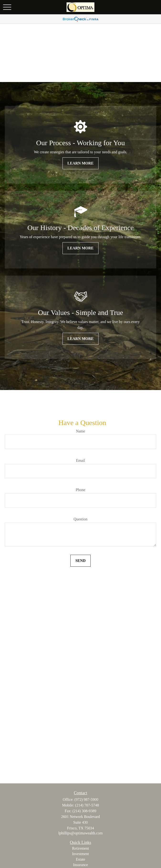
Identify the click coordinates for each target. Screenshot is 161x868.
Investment (80, 854)
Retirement (80, 848)
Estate (80, 859)
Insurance (80, 865)
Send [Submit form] (80, 561)
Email (80, 460)
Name (80, 431)
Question (81, 519)
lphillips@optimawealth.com (81, 833)
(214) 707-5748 (87, 805)
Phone (81, 490)
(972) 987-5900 (86, 799)
